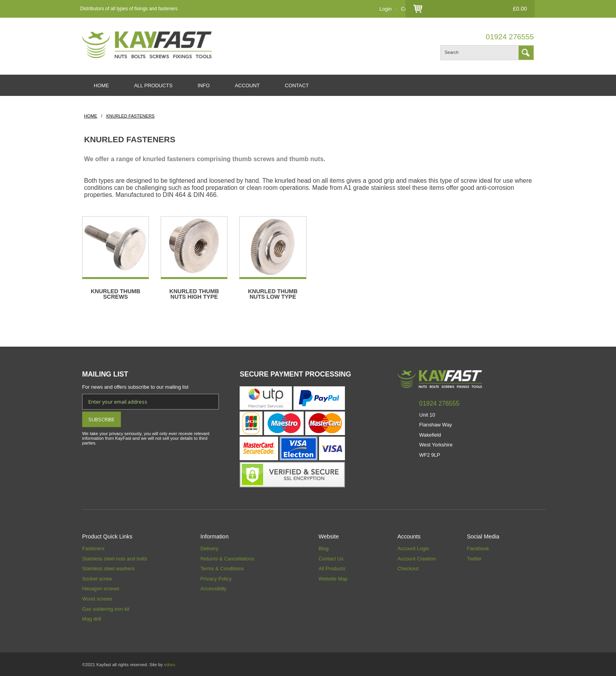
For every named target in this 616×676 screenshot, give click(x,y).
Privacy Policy (216, 578)
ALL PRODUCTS (154, 85)
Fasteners (93, 548)
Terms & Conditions (222, 568)
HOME (101, 85)
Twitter (474, 558)
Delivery (209, 548)
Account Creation (416, 558)
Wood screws (97, 598)
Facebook (478, 548)
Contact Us (413, 9)
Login (386, 9)
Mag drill (92, 618)
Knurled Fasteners (130, 116)
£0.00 (519, 9)
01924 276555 (510, 37)
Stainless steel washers (108, 568)
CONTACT (298, 85)
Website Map (333, 578)
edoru (170, 664)
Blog (324, 548)
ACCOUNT (248, 85)
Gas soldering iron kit (106, 608)
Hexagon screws (101, 588)
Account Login (413, 548)
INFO (204, 85)
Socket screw (97, 578)
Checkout (446, 9)
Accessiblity (214, 588)
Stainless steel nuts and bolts (115, 558)
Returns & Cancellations (227, 558)
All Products (332, 568)
